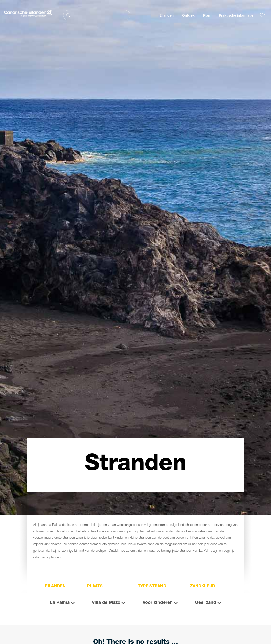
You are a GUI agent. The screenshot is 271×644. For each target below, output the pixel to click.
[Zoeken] (97, 15)
